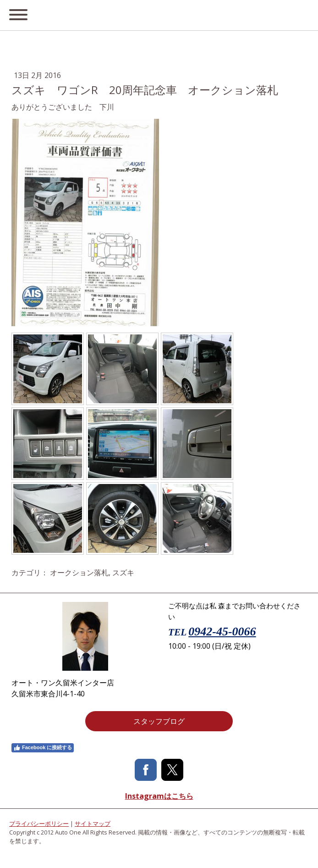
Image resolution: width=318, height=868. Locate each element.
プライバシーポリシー (39, 823)
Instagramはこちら (159, 796)
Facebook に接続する (43, 748)
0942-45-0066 (222, 632)
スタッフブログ (159, 721)
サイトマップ (93, 823)
